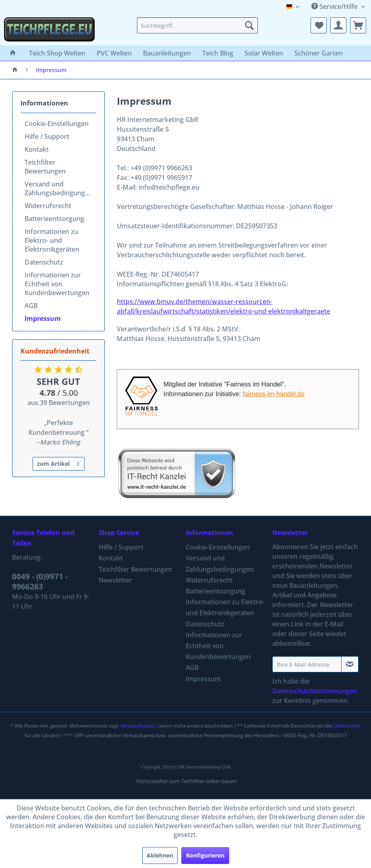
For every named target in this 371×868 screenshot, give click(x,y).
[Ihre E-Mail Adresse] (307, 664)
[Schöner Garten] (319, 53)
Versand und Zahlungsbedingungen (59, 188)
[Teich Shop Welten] (57, 53)
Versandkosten (138, 726)
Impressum (43, 318)
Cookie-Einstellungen (57, 124)
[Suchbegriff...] (197, 25)
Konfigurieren (205, 855)
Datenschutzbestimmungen (315, 691)
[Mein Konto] (338, 25)
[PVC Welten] (114, 53)
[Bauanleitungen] (167, 53)
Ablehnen (160, 855)
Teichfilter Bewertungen (45, 167)
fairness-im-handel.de (274, 394)
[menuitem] (197, 25)
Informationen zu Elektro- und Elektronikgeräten (52, 240)
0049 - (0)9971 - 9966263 (40, 582)
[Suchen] (249, 25)
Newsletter (115, 580)
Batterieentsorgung (54, 219)
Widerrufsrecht (48, 206)
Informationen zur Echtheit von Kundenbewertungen (57, 284)
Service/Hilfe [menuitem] (335, 6)
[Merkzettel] (319, 25)
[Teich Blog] (218, 53)
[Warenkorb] (358, 25)
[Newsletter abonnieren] (350, 664)
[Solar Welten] (264, 53)
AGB (31, 306)
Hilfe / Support (47, 136)
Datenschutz (44, 262)
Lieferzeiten (347, 726)
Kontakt (37, 149)
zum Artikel (58, 462)
